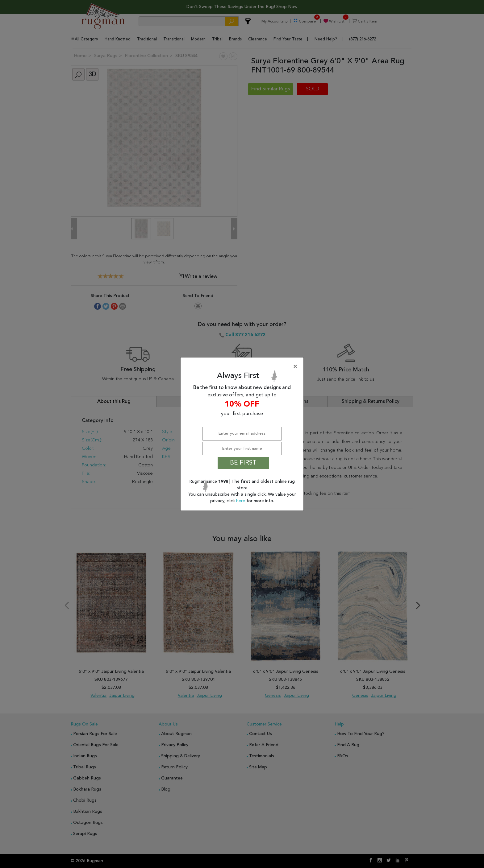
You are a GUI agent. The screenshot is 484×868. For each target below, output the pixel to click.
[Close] (243, 367)
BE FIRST (243, 463)
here (241, 501)
